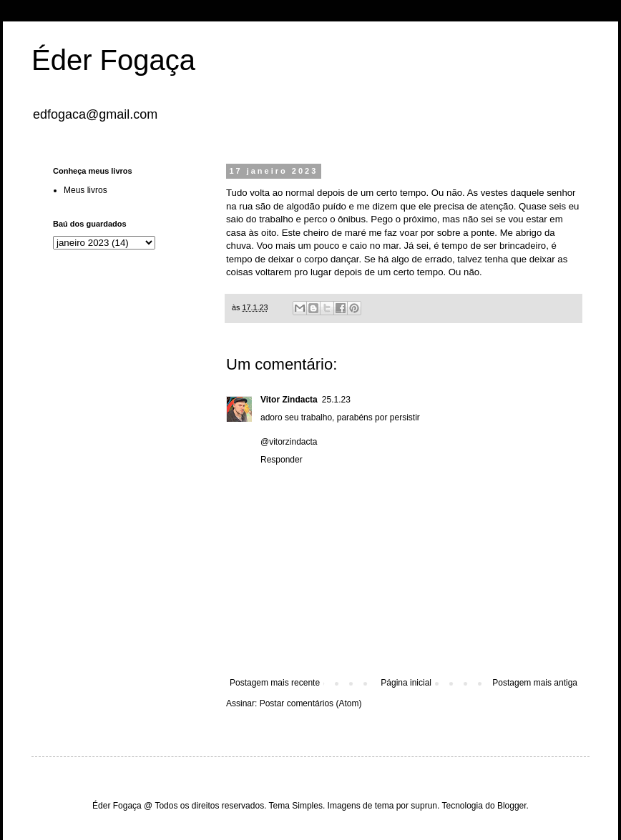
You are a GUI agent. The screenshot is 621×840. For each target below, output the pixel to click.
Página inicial (406, 683)
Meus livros (85, 190)
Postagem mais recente (275, 683)
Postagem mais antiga (535, 683)
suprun (424, 806)
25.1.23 (336, 400)
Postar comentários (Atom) (311, 703)
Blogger (512, 806)
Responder (282, 460)
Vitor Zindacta (289, 400)
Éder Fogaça (113, 60)
